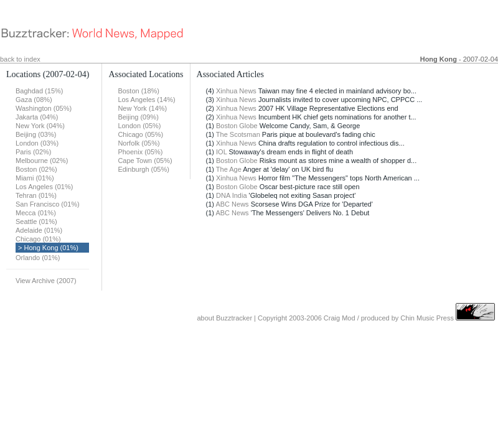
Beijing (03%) (36, 134)
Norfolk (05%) (139, 143)
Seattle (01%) (36, 222)
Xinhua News (236, 91)
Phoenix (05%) (140, 152)
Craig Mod (340, 318)
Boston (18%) (139, 91)
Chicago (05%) (140, 134)
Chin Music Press (427, 318)
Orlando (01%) (38, 258)
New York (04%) (40, 126)
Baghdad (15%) (39, 91)
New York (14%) (142, 108)
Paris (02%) (33, 152)
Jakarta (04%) (37, 117)
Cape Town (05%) (145, 161)
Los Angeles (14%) (146, 100)
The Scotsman (238, 134)
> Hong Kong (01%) (48, 248)
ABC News (232, 204)
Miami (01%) (35, 178)
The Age (229, 169)
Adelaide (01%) (39, 230)
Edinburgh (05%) (143, 169)
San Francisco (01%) (48, 204)
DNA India (232, 195)
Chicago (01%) (38, 239)
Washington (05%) (44, 108)
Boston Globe (237, 126)
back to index (20, 59)
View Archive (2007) (46, 281)
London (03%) (37, 143)
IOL (221, 152)
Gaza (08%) (34, 100)
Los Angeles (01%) (44, 187)
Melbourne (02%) (42, 161)
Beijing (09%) (138, 117)
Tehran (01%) (36, 195)
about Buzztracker (224, 318)
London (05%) (139, 126)
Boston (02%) (36, 169)
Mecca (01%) (36, 213)
